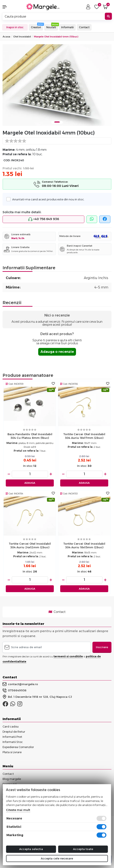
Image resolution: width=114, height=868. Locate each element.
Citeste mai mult (18, 810)
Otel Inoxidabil (22, 37)
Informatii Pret (12, 737)
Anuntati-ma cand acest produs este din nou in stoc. (47, 199)
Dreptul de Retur (14, 732)
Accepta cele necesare (57, 858)
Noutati (51, 27)
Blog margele (12, 779)
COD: (7, 160)
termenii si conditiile (68, 656)
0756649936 (15, 691)
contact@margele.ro (20, 684)
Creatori (36, 27)
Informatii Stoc (13, 742)
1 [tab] (57, 122)
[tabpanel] (57, 85)
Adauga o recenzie (57, 352)
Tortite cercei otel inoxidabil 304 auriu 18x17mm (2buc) (84, 436)
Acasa (6, 37)
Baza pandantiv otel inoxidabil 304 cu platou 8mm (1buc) (30, 436)
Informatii (67, 27)
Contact (84, 27)
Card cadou (11, 726)
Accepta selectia (31, 849)
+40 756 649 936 (44, 219)
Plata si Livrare (12, 752)
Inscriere (102, 647)
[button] (9, 7)
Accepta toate (83, 849)
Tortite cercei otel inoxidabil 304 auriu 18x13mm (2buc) (84, 545)
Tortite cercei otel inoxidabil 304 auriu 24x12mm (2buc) (30, 545)
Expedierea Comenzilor (18, 747)
